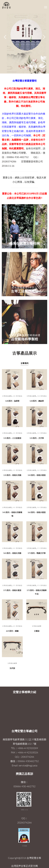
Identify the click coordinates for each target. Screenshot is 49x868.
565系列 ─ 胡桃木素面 (37, 512)
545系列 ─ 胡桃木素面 (37, 475)
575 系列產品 (42, 548)
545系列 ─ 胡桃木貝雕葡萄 (12, 514)
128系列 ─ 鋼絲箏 (37, 401)
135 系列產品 (17, 433)
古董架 (37, 631)
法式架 (12, 668)
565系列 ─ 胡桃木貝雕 (12, 553)
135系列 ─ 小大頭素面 (12, 438)
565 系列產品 (42, 507)
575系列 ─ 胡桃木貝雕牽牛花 (37, 592)
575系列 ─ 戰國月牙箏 (37, 553)
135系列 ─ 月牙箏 (37, 438)
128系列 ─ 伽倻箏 (12, 401)
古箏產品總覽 (7, 396)
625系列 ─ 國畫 (12, 631)
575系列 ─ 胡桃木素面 (12, 590)
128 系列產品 (17, 396)
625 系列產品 (17, 626)
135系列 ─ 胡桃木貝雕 (12, 475)
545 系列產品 (42, 470)
